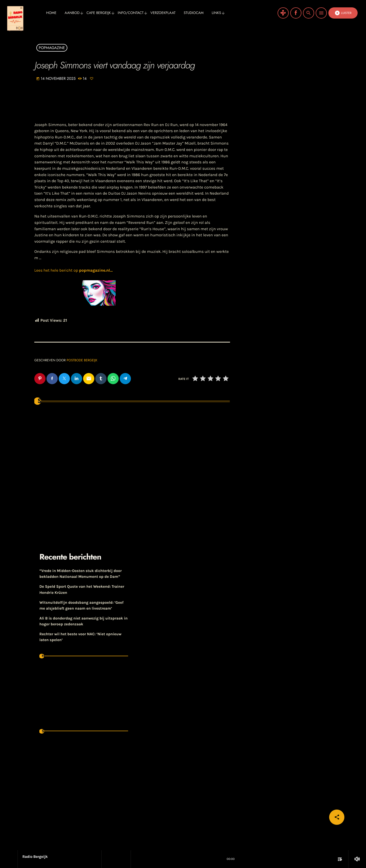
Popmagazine (52, 48)
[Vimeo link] (24, 13)
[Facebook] (296, 13)
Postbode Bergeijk (82, 360)
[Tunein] (283, 13)
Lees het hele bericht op (73, 270)
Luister (343, 13)
